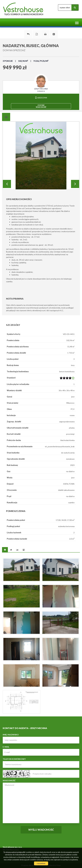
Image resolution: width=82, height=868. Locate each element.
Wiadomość (9, 780)
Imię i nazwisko (11, 735)
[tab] (6, 117)
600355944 (41, 98)
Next (75, 184)
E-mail (6, 747)
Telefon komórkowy (14, 759)
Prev (7, 184)
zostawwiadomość (41, 106)
